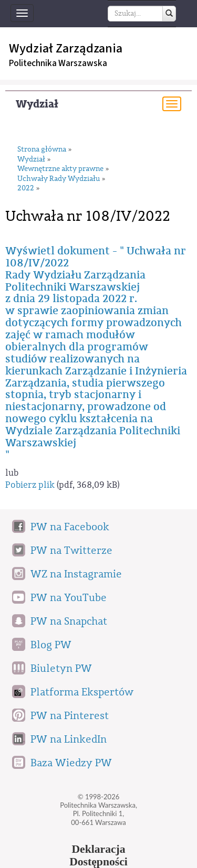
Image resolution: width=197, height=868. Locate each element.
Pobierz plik (30, 485)
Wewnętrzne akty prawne (60, 169)
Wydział (37, 104)
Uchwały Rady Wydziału (59, 179)
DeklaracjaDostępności (98, 855)
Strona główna (42, 150)
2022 (26, 189)
